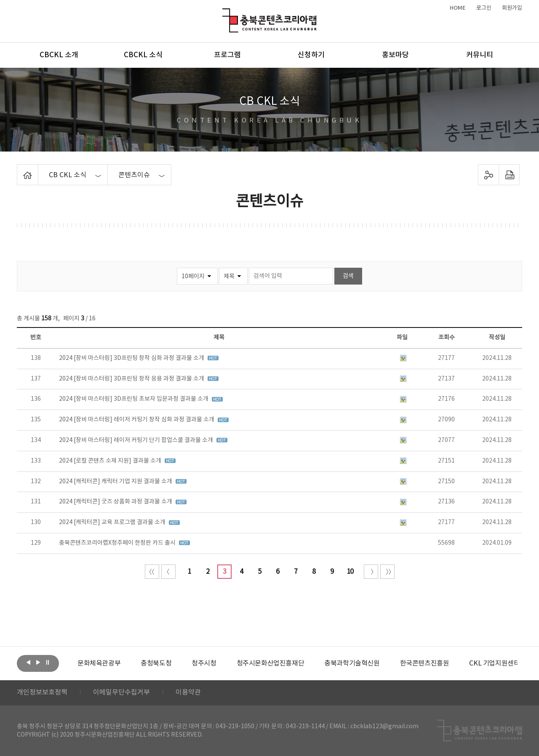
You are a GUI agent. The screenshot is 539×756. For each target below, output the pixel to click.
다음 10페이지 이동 (371, 572)
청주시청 (204, 663)
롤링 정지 (48, 663)
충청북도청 (156, 663)
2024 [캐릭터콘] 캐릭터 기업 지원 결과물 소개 (116, 482)
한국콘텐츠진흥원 (425, 663)
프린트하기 (509, 175)
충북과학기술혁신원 (352, 663)
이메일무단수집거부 (121, 693)
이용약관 (188, 693)
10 (350, 572)
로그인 (484, 8)
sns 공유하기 (489, 175)
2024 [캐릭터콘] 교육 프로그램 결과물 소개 (113, 522)
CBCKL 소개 (59, 55)
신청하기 (311, 55)
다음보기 (38, 663)
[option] (99, 663)
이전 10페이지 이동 (168, 572)
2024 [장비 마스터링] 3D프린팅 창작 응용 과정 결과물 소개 (132, 379)
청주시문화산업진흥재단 (271, 663)
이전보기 (28, 663)
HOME (458, 8)
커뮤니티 (480, 55)
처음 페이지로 (152, 572)
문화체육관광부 (99, 663)
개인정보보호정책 (42, 693)
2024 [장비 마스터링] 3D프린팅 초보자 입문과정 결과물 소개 (134, 399)
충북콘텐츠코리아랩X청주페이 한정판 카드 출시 (118, 543)
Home (19, 169)
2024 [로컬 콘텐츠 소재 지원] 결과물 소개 (111, 461)
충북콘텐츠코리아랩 (224, 13)
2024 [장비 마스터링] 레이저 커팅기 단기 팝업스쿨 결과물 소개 (137, 440)
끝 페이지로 (387, 572)
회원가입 (512, 8)
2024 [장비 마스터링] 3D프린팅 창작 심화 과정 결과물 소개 (132, 358)
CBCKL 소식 (143, 55)
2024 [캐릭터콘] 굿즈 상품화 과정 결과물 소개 (116, 502)
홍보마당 (395, 55)
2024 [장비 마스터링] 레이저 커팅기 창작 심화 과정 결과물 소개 (137, 420)
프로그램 (227, 55)
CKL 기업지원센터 (494, 663)
